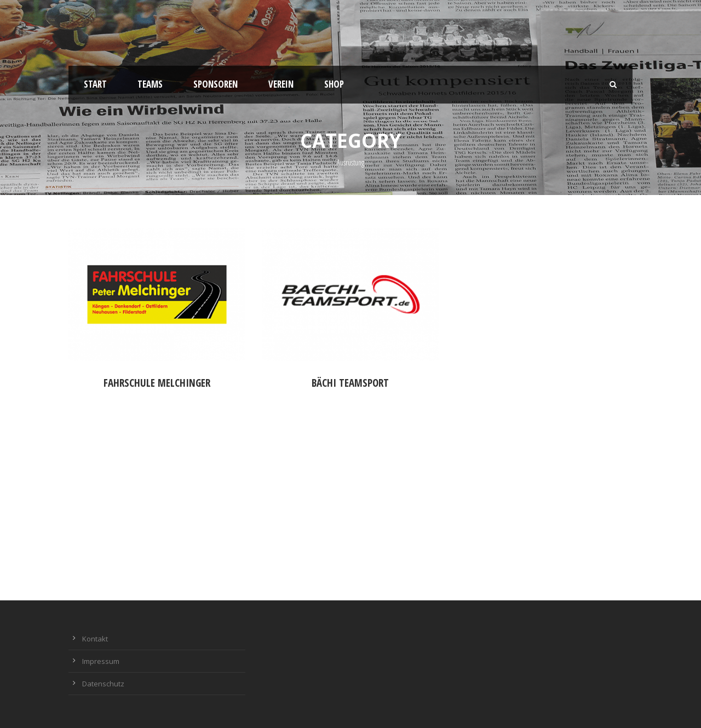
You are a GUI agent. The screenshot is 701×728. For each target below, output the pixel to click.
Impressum (101, 661)
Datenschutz (103, 684)
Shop (334, 84)
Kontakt (95, 639)
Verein (281, 84)
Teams (150, 84)
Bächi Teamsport (350, 383)
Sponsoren (216, 84)
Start (95, 84)
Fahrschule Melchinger (157, 383)
